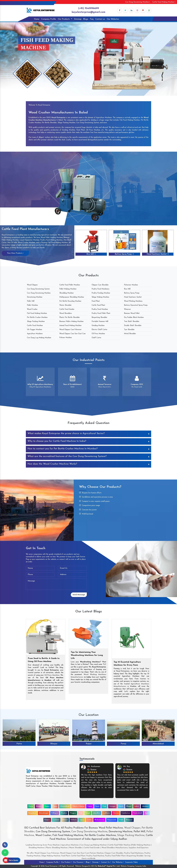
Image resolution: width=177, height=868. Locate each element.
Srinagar (112, 806)
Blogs (86, 19)
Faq (92, 19)
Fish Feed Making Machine (37, 313)
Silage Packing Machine (36, 322)
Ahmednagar (44, 813)
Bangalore (32, 813)
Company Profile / (53, 862)
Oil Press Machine (98, 334)
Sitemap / (96, 862)
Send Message (79, 595)
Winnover (127, 309)
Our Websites (113, 19)
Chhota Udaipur (78, 806)
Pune (81, 813)
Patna (19, 744)
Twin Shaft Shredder (132, 322)
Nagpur (73, 813)
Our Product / (66, 862)
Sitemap (78, 19)
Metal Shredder (130, 334)
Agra (147, 813)
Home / (42, 862)
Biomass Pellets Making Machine (71, 322)
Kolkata (74, 820)
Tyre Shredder (129, 330)
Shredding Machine (66, 293)
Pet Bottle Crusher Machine (37, 317)
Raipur (89, 744)
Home (37, 19)
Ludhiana (106, 813)
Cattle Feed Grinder (67, 309)
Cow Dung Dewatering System (38, 289)
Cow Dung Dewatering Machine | (138, 2)
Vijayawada (112, 820)
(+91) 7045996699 (89, 8)
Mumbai (64, 813)
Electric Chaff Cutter (100, 330)
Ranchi (121, 806)
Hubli (121, 820)
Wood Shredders (66, 313)
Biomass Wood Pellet (132, 313)
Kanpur (47, 820)
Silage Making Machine (100, 297)
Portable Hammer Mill (100, 322)
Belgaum (129, 820)
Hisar (104, 806)
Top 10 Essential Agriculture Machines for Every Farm (127, 664)
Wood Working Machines (133, 301)
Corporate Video (131, 862)
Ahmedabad (158, 744)
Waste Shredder (65, 305)
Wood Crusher (32, 309)
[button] (13, 59)
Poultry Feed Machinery (100, 289)
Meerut (65, 820)
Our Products (64, 19)
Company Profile (49, 19)
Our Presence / (79, 862)
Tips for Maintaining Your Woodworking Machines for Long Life (87, 655)
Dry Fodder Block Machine (134, 317)
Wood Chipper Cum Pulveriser (70, 330)
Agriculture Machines (35, 334)
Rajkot (90, 806)
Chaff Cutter (96, 338)
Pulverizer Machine (131, 285)
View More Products (15, 253)
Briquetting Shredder (99, 317)
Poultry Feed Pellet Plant (101, 313)
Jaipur (82, 820)
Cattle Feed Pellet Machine (70, 285)
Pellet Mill (31, 301)
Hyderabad (138, 813)
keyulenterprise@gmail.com (88, 12)
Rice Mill (91, 254)
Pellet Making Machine (68, 289)
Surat (97, 806)
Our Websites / (118, 862)
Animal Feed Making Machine (70, 326)
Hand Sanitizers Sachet (158, 254)
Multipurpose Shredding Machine (72, 297)
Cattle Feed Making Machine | (164, 2)
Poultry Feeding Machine (101, 293)
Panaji (123, 744)
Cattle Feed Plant (98, 305)
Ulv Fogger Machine (35, 330)
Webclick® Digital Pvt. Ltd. (109, 866)
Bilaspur (54, 744)
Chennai (116, 813)
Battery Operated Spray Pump (136, 305)
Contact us (100, 19)
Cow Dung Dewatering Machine (39, 293)
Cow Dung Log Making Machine (39, 338)
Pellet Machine (32, 305)
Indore (137, 806)
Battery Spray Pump (124, 254)
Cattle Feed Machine (35, 326)
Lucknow (56, 820)
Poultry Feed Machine (100, 309)
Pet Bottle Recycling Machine (70, 301)
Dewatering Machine (35, 297)
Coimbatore (126, 813)
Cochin (89, 820)
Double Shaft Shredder (133, 326)
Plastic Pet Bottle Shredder (70, 317)
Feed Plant (96, 301)
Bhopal (129, 806)
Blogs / (88, 862)
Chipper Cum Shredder (100, 285)
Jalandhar (96, 813)
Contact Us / (106, 862)
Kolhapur (55, 813)
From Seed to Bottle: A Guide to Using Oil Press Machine (44, 660)
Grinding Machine (98, 326)
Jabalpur (145, 806)
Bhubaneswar (99, 820)
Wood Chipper (32, 285)
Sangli (88, 813)
